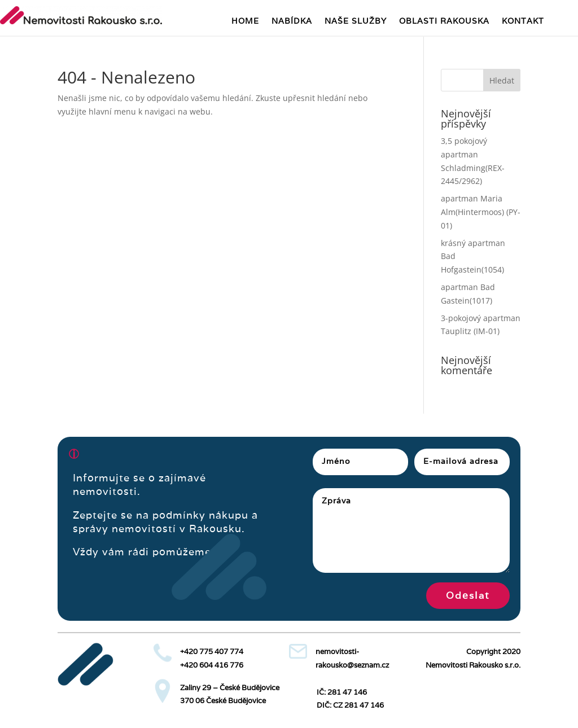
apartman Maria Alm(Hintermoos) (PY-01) (481, 212)
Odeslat (468, 595)
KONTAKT (523, 21)
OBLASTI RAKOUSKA (444, 21)
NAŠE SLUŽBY (356, 21)
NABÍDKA (292, 21)
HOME (245, 21)
